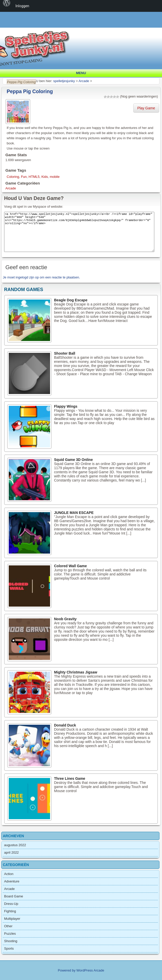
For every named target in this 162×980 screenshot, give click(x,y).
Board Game (14, 896)
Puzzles (10, 934)
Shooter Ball (65, 353)
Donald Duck (65, 725)
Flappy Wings (66, 406)
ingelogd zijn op (27, 277)
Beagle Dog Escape (71, 300)
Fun (24, 177)
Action (9, 874)
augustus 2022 (15, 845)
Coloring (13, 177)
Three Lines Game (70, 778)
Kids (45, 177)
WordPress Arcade (90, 970)
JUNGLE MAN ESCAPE (74, 513)
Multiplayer (12, 919)
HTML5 (34, 177)
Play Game (146, 108)
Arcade (11, 188)
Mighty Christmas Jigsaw (76, 672)
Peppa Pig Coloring (30, 91)
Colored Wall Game (71, 566)
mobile (55, 177)
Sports (9, 948)
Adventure (12, 881)
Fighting (10, 911)
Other (8, 926)
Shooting (11, 941)
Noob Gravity (65, 619)
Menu (81, 73)
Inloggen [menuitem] (22, 6)
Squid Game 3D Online (74, 460)
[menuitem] (7, 6)
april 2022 (11, 852)
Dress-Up (11, 904)
